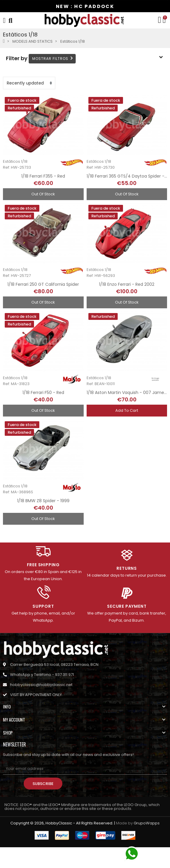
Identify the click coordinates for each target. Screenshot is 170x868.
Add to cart (127, 410)
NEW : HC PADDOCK (85, 6)
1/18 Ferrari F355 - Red (43, 176)
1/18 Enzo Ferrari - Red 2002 (127, 284)
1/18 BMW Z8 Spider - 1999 (43, 501)
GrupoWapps (147, 823)
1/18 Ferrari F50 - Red (43, 392)
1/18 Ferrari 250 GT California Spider (43, 284)
